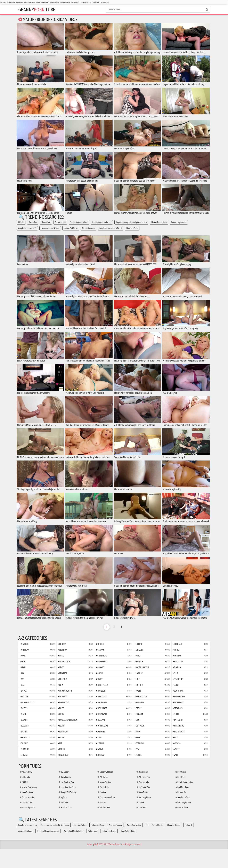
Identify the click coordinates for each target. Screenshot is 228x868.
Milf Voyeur (103, 796)
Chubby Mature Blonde (154, 844)
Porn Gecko (181, 791)
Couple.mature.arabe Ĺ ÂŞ (102, 226)
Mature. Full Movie (71, 232)
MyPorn (63, 817)
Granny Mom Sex (65, 3)
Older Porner (142, 812)
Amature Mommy (116, 844)
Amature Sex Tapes (25, 850)
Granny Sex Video (30, 3)
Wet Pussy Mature (183, 822)
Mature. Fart (46, 226)
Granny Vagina (104, 801)
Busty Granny (105, 3)
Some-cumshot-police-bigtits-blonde (55, 844)
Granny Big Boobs (86, 3)
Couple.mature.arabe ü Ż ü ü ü (111, 232)
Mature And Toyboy (134, 844)
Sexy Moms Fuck (182, 817)
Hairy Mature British (128, 850)
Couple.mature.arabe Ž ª (27, 232)
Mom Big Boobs (54, 3)
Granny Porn (11, 3)
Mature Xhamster (89, 232)
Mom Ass (102, 822)
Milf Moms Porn (143, 796)
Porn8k (140, 822)
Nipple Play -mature (179, 226)
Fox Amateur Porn (66, 801)
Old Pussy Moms (144, 817)
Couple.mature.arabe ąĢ (27, 844)
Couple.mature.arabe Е (79, 226)
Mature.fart (33, 226)
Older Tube (20, 3)
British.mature (60, 226)
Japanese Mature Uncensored (48, 850)
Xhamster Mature (80, 844)
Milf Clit (21, 226)
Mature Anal (93, 850)
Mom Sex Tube (143, 801)
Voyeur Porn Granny (42, 3)
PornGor (102, 812)
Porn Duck (141, 827)
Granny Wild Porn (105, 791)
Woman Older (182, 827)
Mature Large (103, 807)
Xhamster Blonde (174, 844)
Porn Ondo (180, 796)
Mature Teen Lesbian (159, 226)
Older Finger (142, 791)
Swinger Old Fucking (67, 812)
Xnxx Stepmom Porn (106, 817)
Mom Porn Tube (132, 232)
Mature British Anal (109, 850)
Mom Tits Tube (65, 827)
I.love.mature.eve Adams (50, 232)
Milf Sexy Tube (104, 827)
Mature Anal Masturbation (74, 850)
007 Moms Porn (143, 807)
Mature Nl (189, 844)
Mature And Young (98, 844)
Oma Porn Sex (75, 3)
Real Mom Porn (182, 807)
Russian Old (181, 812)
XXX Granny (96, 3)
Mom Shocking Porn (67, 807)
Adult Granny (26, 791)
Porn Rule (63, 822)
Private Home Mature (184, 801)
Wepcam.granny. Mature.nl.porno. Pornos (131, 226)
